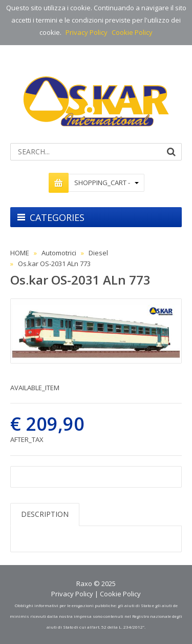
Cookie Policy (132, 32)
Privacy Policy (87, 32)
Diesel (98, 253)
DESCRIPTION (45, 514)
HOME (20, 253)
